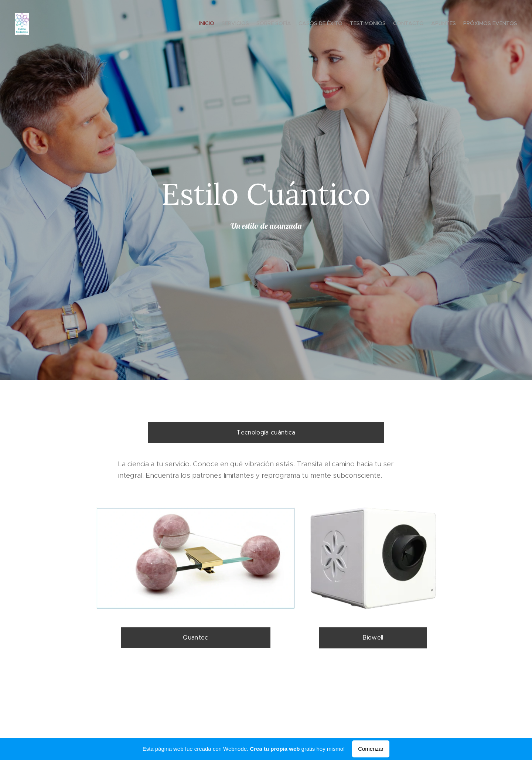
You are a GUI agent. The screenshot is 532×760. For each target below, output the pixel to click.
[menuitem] (466, 24)
